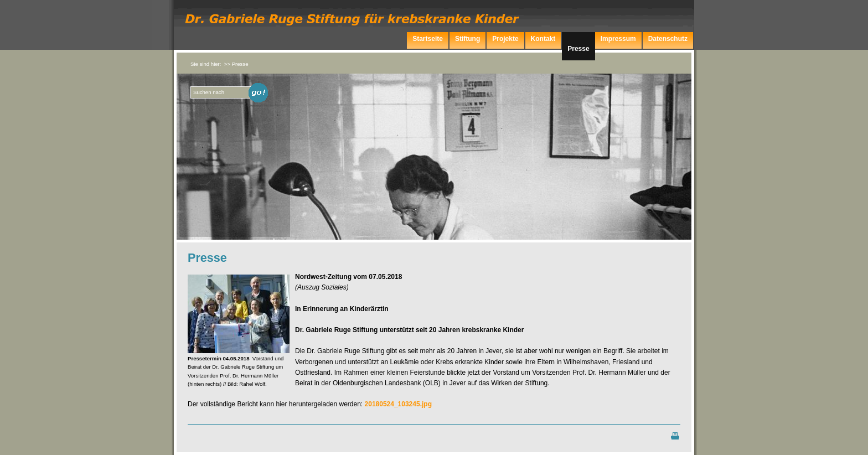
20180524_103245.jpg (398, 404)
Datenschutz (668, 39)
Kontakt (543, 39)
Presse (578, 49)
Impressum (618, 39)
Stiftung (467, 39)
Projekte (505, 39)
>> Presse (236, 64)
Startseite (428, 39)
